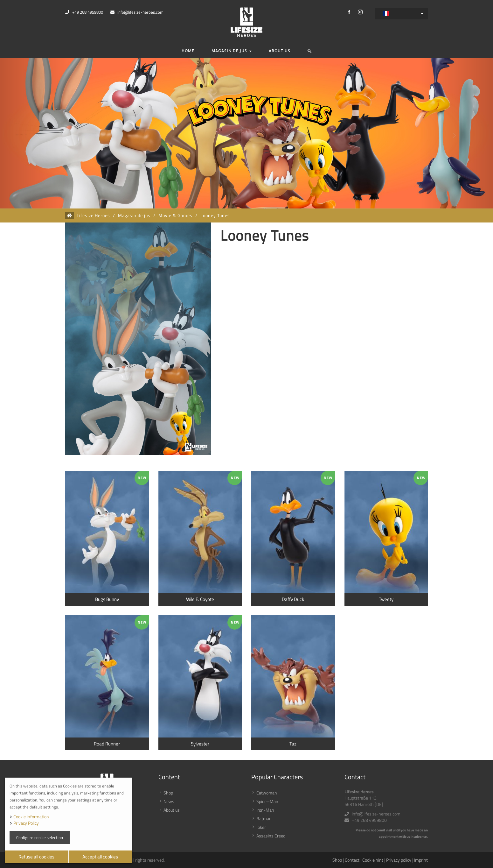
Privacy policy (399, 860)
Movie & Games (175, 215)
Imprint (421, 860)
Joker (261, 827)
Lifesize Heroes (93, 215)
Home (188, 51)
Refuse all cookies (36, 857)
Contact (352, 860)
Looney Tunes (215, 215)
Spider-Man (267, 801)
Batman (264, 819)
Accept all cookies (100, 857)
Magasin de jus (232, 51)
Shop (168, 793)
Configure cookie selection (40, 837)
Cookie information (31, 817)
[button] (310, 51)
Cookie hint (373, 860)
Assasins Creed (271, 836)
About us (280, 51)
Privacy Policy (26, 823)
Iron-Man (265, 810)
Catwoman (267, 793)
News (169, 801)
